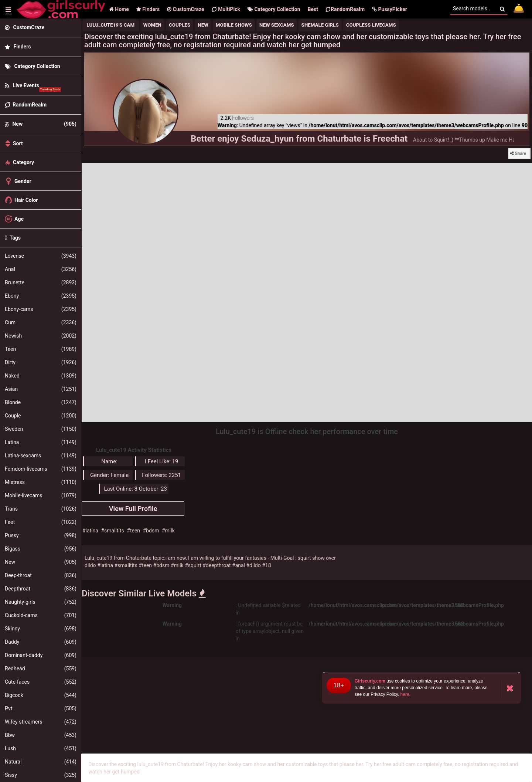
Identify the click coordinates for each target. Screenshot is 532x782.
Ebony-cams (41, 309)
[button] (390, 9)
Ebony (41, 296)
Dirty (41, 362)
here (405, 694)
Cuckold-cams (41, 615)
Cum (41, 322)
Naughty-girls (41, 602)
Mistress (41, 482)
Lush (41, 748)
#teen (133, 531)
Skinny (41, 629)
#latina (90, 531)
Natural (41, 762)
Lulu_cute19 (98, 558)
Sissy (41, 775)
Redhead (41, 668)
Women (152, 25)
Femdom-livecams (41, 469)
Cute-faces (41, 682)
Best (313, 9)
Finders (148, 9)
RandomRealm (345, 9)
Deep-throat (41, 575)
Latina (41, 442)
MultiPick (226, 9)
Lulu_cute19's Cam (111, 25)
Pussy (41, 535)
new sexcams (277, 25)
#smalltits (112, 531)
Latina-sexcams (41, 456)
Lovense (41, 256)
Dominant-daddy (41, 655)
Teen (41, 349)
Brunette (41, 282)
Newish (41, 336)
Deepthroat (41, 589)
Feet (41, 522)
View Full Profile (133, 509)
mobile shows (234, 25)
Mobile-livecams (41, 495)
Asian (41, 389)
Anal (41, 269)
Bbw (41, 735)
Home (119, 9)
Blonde (41, 402)
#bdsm (151, 531)
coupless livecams (371, 25)
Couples (180, 25)
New (41, 562)
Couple (41, 416)
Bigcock (41, 695)
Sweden (41, 429)
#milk (168, 531)
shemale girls (320, 25)
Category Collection (274, 9)
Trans (41, 509)
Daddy (41, 642)
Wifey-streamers (41, 722)
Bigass (41, 549)
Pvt (41, 708)
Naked (41, 376)
